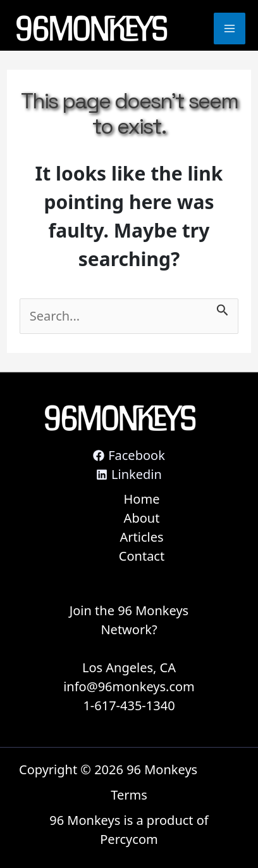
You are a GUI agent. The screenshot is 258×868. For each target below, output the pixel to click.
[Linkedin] (129, 475)
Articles (141, 537)
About (142, 518)
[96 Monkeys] (92, 29)
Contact (142, 556)
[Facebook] (129, 456)
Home (142, 499)
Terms (129, 795)
